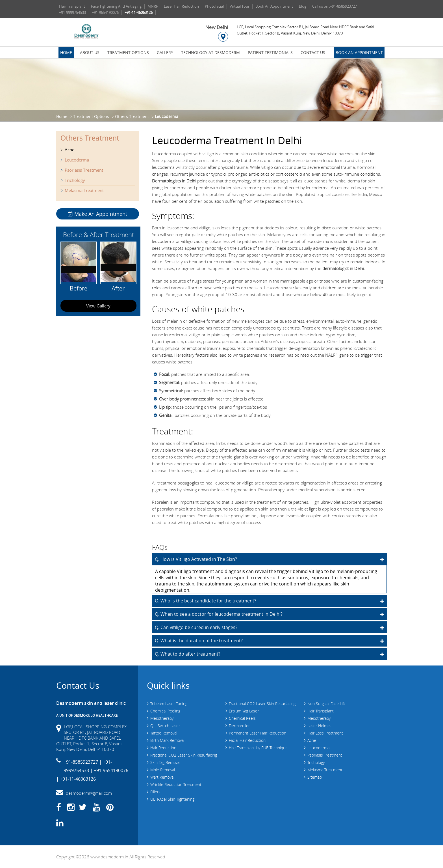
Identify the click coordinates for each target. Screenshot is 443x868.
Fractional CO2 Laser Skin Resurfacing (184, 755)
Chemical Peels (242, 718)
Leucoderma (77, 160)
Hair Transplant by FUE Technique (258, 748)
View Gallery (98, 306)
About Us (90, 52)
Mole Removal (163, 770)
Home (66, 52)
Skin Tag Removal (165, 762)
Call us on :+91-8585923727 (335, 6)
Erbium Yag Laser (244, 711)
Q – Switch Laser (165, 726)
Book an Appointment (359, 52)
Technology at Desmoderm (210, 52)
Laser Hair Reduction (181, 6)
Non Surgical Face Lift (326, 704)
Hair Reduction (163, 748)
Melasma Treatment (84, 190)
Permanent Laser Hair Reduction (258, 733)
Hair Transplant (72, 6)
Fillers (155, 792)
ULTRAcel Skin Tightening (172, 799)
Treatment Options (128, 52)
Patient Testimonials (270, 52)
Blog (303, 6)
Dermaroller (239, 726)
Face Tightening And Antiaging (116, 6)
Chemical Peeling (165, 711)
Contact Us (313, 52)
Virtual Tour (240, 6)
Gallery (165, 52)
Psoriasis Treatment (84, 170)
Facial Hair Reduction (247, 740)
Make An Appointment (97, 214)
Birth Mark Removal (167, 740)
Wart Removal (162, 777)
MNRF (153, 6)
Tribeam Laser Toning (169, 704)
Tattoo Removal (164, 733)
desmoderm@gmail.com (89, 793)
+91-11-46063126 (139, 12)
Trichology (75, 180)
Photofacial (214, 6)
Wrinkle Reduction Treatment (176, 784)
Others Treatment (132, 116)
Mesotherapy (162, 718)
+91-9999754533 (72, 12)
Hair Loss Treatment (325, 733)
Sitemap (315, 777)
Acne (70, 150)
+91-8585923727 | (83, 762)
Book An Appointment (274, 6)
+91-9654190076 (105, 12)
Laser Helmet (319, 726)
